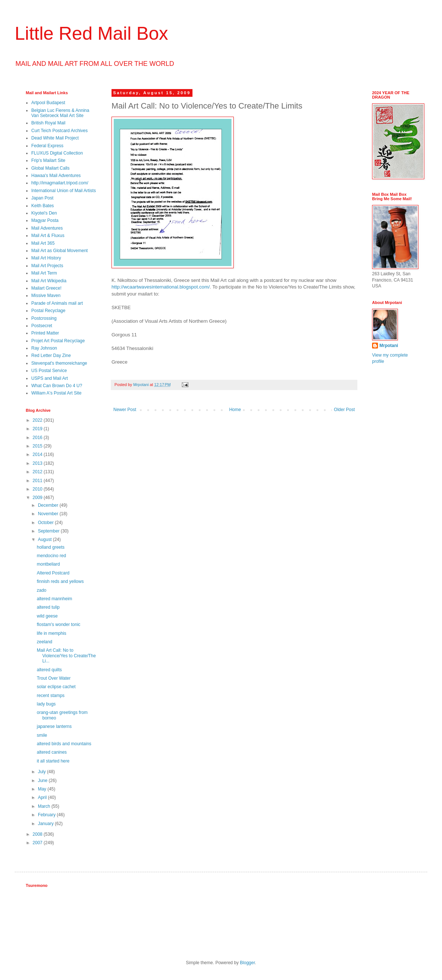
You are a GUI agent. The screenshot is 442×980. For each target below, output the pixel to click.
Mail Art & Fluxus (48, 236)
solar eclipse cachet (56, 687)
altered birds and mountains (64, 744)
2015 (38, 446)
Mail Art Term (44, 273)
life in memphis (52, 633)
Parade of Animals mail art (57, 303)
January (46, 824)
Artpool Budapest (48, 103)
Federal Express (47, 146)
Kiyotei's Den (44, 213)
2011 (38, 481)
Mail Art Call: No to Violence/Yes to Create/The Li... (66, 656)
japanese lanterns (54, 726)
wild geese (47, 616)
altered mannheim (54, 599)
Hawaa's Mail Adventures (56, 176)
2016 (38, 438)
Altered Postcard (53, 573)
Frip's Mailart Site (48, 160)
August (45, 539)
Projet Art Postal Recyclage (58, 341)
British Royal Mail (48, 123)
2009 (38, 498)
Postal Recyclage (48, 311)
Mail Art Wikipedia (49, 281)
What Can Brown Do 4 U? (57, 386)
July (43, 772)
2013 (38, 463)
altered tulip (48, 607)
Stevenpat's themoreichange (59, 363)
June (43, 781)
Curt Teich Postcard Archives (59, 131)
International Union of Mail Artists (63, 191)
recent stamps (51, 696)
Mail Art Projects (47, 266)
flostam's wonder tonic (59, 625)
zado (42, 590)
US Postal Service (49, 371)
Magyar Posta (45, 220)
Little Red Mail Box (91, 33)
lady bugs (46, 704)
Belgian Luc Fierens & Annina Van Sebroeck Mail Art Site (60, 113)
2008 (38, 834)
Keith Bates (43, 206)
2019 (38, 429)
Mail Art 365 (43, 243)
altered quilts (49, 670)
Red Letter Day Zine (51, 355)
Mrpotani (389, 346)
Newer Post (125, 410)
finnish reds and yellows (60, 581)
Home (235, 410)
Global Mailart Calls (50, 168)
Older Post (344, 410)
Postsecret (42, 326)
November (49, 514)
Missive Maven (46, 296)
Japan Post (42, 198)
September (49, 531)
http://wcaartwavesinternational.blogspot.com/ (161, 287)
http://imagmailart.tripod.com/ (60, 183)
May (43, 789)
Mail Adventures (47, 228)
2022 (38, 420)
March (45, 806)
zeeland (45, 642)
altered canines (52, 752)
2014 (38, 454)
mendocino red (51, 556)
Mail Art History (46, 258)
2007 (38, 843)
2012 (38, 472)
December (49, 505)
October (46, 523)
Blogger (247, 963)
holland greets (51, 547)
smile (42, 735)
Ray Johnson (44, 348)
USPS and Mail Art (49, 378)
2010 (38, 489)
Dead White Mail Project (55, 138)
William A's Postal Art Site (56, 393)
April (43, 797)
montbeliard (48, 564)
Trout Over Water (54, 678)
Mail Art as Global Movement (59, 251)
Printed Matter (45, 333)
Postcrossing (44, 318)
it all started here (53, 761)
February (47, 815)
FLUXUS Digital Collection (57, 153)
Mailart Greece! (46, 288)
